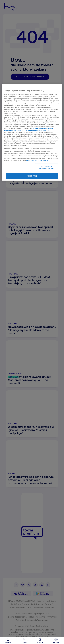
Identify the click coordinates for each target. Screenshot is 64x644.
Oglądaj (40, 640)
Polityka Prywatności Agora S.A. (37, 130)
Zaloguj (56, 640)
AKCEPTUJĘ (32, 176)
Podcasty (24, 640)
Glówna (8, 640)
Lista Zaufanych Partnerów (37, 160)
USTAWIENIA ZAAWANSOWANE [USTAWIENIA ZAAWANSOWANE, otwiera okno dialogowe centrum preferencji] (47, 167)
